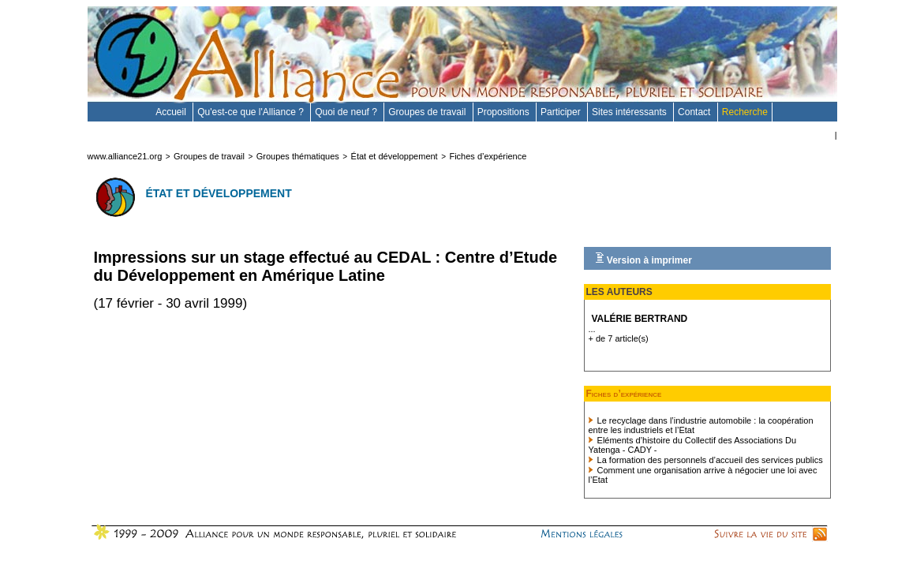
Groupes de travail (428, 112)
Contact (696, 112)
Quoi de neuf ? (347, 112)
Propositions (505, 112)
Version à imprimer (643, 259)
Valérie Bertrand (640, 319)
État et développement (395, 156)
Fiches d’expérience (488, 156)
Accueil (172, 112)
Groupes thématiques (298, 156)
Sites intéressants (630, 112)
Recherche (745, 112)
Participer (562, 112)
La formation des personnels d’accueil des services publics (706, 460)
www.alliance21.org (125, 156)
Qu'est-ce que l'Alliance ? (252, 112)
